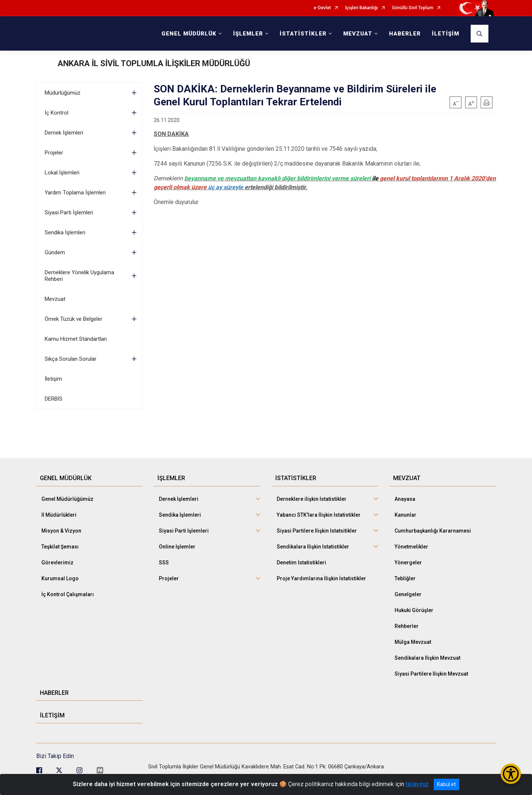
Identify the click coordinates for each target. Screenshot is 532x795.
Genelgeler (408, 594)
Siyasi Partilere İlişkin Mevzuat (431, 674)
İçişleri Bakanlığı (362, 8)
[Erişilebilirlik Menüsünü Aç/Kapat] (511, 774)
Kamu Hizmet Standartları (76, 339)
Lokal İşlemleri (62, 173)
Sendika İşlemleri (65, 232)
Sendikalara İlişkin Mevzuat (427, 658)
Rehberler (407, 626)
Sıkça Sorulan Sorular (71, 359)
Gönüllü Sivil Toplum (413, 8)
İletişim (53, 379)
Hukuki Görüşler (414, 610)
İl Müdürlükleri (59, 515)
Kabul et (446, 784)
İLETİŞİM (446, 34)
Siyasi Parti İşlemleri (69, 213)
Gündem (55, 252)
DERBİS (54, 399)
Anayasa (405, 499)
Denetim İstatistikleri (301, 563)
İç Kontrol (57, 113)
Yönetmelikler (411, 547)
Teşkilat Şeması (60, 547)
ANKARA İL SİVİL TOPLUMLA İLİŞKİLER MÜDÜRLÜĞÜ (154, 63)
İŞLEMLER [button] (248, 34)
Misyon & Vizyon (61, 531)
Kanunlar (405, 515)
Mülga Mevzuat (413, 642)
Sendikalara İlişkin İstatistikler (313, 547)
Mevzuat (55, 299)
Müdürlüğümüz (63, 93)
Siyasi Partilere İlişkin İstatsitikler (317, 531)
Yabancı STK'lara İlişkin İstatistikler (319, 515)
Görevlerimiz (57, 563)
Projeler (54, 153)
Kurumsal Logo (60, 578)
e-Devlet (322, 8)
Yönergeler (408, 563)
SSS (164, 563)
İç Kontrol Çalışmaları (68, 594)
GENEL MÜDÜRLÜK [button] (189, 34)
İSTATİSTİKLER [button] (303, 34)
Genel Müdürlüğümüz (67, 499)
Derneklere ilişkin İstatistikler (312, 499)
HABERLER (405, 34)
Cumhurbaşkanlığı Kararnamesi (433, 531)
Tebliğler (405, 578)
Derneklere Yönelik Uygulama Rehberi (79, 276)
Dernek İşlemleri (64, 133)
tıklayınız (417, 784)
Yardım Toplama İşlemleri (75, 193)
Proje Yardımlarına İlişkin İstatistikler (321, 578)
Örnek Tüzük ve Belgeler (74, 319)
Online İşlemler (177, 547)
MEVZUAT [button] (358, 34)
